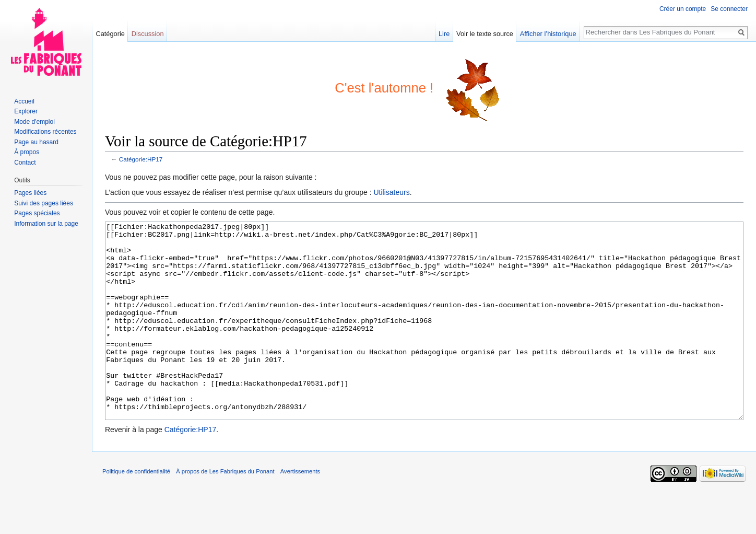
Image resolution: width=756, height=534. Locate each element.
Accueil (24, 101)
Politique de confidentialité (136, 510)
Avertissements (300, 510)
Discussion (148, 34)
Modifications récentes (45, 132)
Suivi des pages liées (44, 203)
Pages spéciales (37, 213)
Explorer (26, 111)
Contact (25, 162)
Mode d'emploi (34, 122)
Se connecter (729, 9)
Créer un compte (683, 9)
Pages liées (30, 193)
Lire (444, 34)
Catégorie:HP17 (141, 159)
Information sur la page (46, 224)
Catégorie (110, 34)
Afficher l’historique (548, 34)
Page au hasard (36, 142)
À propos (27, 152)
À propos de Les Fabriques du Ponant (225, 510)
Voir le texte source (485, 34)
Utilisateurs (391, 192)
